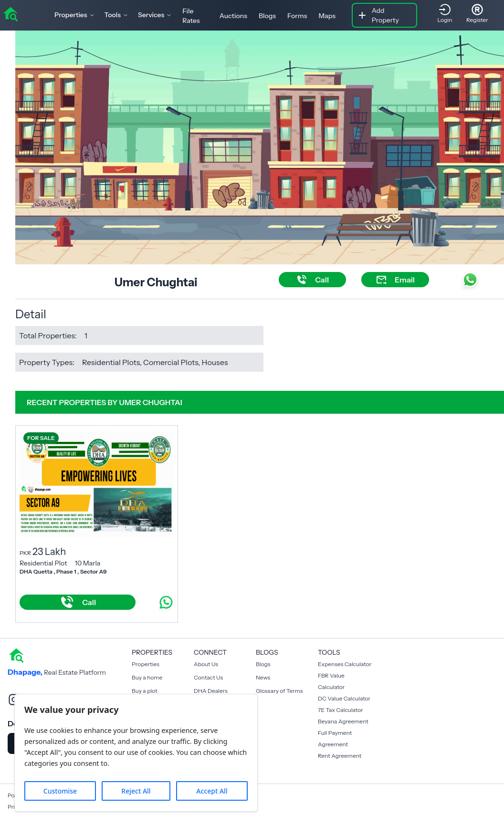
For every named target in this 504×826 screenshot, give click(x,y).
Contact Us (208, 677)
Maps (327, 16)
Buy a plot (145, 691)
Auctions (233, 16)
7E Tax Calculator (341, 710)
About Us (206, 664)
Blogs (267, 16)
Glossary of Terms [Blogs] (279, 691)
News (263, 677)
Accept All (212, 791)
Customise (60, 791)
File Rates (191, 16)
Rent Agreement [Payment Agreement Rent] (340, 756)
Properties (146, 664)
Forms (297, 16)
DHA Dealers (211, 691)
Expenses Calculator (345, 664)
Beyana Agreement (343, 721)
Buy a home (147, 677)
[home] (10, 13)
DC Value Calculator (344, 698)
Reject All (136, 791)
